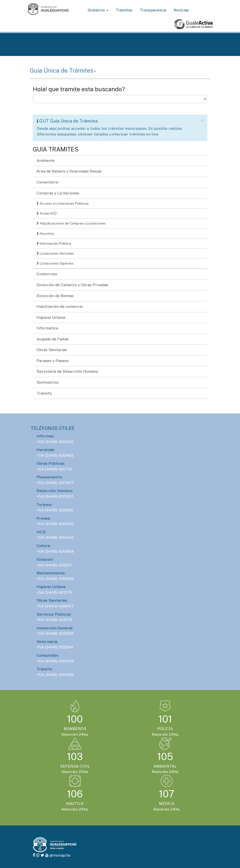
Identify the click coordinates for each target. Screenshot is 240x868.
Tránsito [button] (44, 393)
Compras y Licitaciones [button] (58, 193)
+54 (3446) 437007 (55, 496)
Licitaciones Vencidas (55, 253)
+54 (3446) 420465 (55, 455)
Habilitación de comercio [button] (60, 306)
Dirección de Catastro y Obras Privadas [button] (72, 285)
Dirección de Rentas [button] (55, 296)
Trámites (124, 10)
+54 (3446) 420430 (55, 524)
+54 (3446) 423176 (54, 592)
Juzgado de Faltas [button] (53, 339)
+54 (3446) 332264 (55, 647)
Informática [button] (47, 328)
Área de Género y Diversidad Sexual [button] (69, 171)
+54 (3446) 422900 (55, 510)
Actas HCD (47, 213)
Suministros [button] (48, 382)
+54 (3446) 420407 (55, 483)
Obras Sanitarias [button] (52, 350)
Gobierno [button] (98, 10)
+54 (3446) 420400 (55, 442)
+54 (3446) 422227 (55, 565)
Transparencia (153, 10)
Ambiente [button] (46, 160)
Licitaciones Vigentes (55, 263)
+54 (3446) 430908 (55, 579)
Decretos (45, 233)
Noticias (181, 10)
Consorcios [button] (47, 274)
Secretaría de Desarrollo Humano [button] (67, 371)
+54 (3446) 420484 (55, 551)
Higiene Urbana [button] (51, 317)
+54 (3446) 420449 (55, 661)
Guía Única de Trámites (62, 70)
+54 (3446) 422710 (54, 469)
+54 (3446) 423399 (55, 633)
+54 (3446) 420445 (55, 537)
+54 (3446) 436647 (55, 606)
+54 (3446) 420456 (55, 675)
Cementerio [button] (47, 182)
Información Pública (54, 243)
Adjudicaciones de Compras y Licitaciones (71, 223)
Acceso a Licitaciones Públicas (63, 203)
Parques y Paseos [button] (53, 361)
